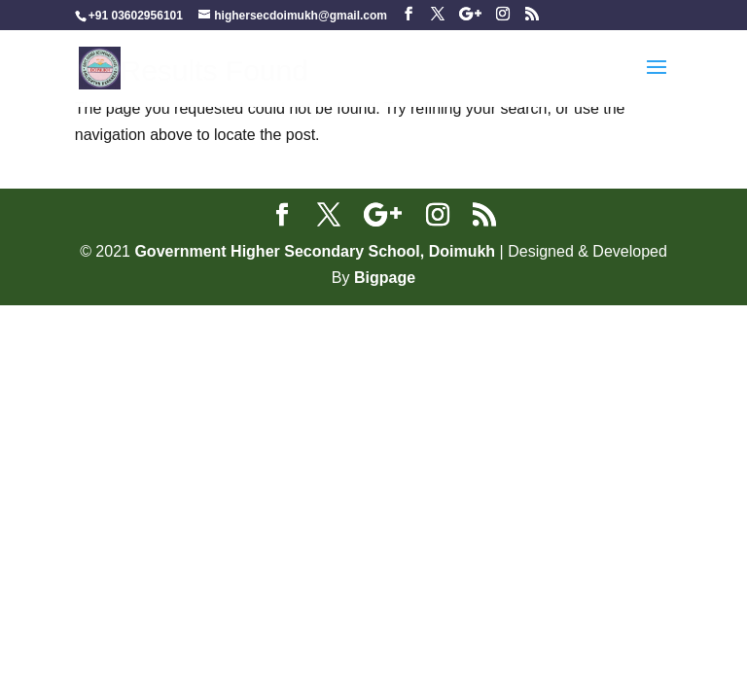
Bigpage (385, 278)
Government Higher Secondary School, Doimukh (317, 251)
